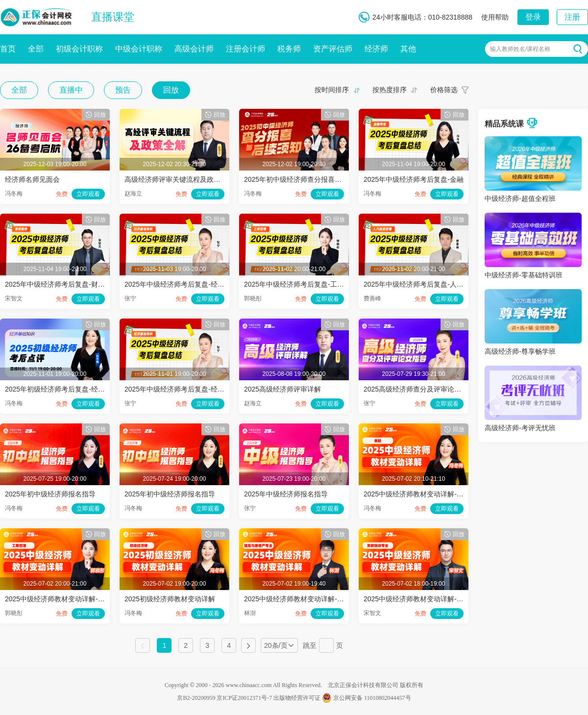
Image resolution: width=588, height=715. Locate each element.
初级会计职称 (79, 49)
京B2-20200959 (196, 698)
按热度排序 (390, 90)
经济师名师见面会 (32, 179)
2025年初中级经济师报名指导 (50, 494)
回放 (171, 90)
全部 (36, 49)
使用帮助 (495, 17)
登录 (533, 17)
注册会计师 (245, 49)
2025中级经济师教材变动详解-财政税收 (424, 599)
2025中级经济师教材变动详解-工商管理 (65, 599)
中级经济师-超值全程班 (520, 198)
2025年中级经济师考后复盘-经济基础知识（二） (198, 284)
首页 (8, 49)
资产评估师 (333, 49)
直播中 (71, 90)
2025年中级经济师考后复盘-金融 (414, 179)
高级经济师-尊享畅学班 (520, 351)
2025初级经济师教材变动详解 (170, 599)
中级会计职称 (139, 49)
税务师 (289, 49)
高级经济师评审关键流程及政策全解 (179, 179)
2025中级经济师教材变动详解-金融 (417, 494)
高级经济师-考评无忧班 (520, 428)
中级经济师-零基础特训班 (524, 275)
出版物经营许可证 (297, 698)
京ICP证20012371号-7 (244, 698)
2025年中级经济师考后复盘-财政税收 (62, 284)
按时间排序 (332, 90)
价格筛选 (444, 90)
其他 (408, 49)
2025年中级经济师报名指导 (286, 494)
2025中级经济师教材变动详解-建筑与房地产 (311, 599)
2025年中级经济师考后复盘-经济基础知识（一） (198, 389)
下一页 (248, 645)
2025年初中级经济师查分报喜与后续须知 (306, 179)
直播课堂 (113, 17)
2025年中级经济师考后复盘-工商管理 (301, 284)
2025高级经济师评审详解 (282, 389)
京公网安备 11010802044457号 (367, 698)
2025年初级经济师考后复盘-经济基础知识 (69, 389)
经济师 (376, 49)
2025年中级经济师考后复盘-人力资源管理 (427, 284)
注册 (572, 17)
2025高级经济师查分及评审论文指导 (419, 389)
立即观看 (88, 194)
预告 (123, 90)
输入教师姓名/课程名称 (520, 49)
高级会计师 (194, 49)
